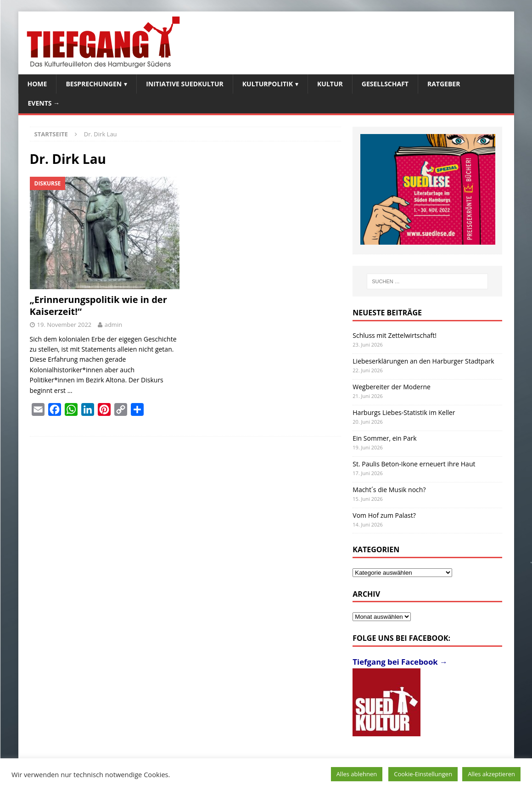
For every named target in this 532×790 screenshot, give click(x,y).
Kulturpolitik (268, 84)
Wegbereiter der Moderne (392, 387)
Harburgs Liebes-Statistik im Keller (404, 412)
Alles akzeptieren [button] (491, 774)
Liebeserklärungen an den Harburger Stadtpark (423, 361)
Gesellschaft (385, 84)
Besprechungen (94, 84)
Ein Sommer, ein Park (384, 438)
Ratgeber (444, 84)
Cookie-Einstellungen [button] (423, 774)
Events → (44, 103)
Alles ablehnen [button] (357, 774)
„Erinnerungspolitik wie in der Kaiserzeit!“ (98, 305)
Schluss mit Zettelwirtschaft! (395, 335)
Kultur (330, 84)
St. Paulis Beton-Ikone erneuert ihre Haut (414, 464)
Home (37, 84)
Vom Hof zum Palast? (384, 515)
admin (113, 325)
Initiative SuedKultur (185, 84)
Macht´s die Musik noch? (389, 490)
